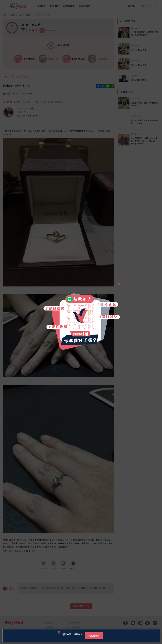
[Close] (119, 282)
